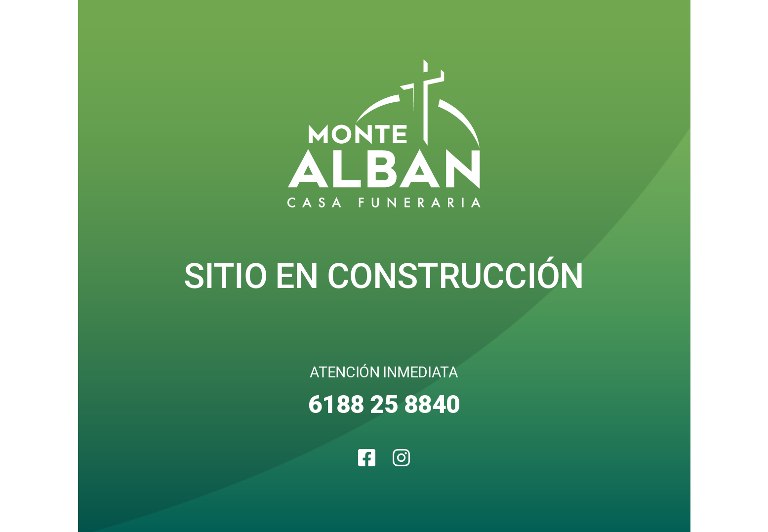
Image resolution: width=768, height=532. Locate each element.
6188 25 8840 (384, 405)
